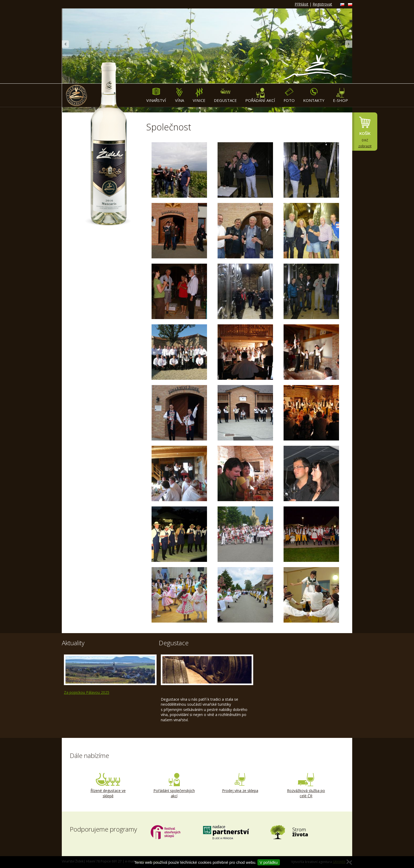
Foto (289, 95)
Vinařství (156, 95)
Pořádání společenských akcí (174, 786)
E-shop (340, 95)
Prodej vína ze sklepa (240, 783)
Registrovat (322, 4)
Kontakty (314, 95)
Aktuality (73, 643)
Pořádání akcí (260, 95)
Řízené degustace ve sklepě (108, 786)
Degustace (225, 95)
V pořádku (269, 862)
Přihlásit (302, 4)
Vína (179, 95)
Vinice (199, 95)
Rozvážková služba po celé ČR (306, 786)
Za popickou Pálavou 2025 (87, 692)
